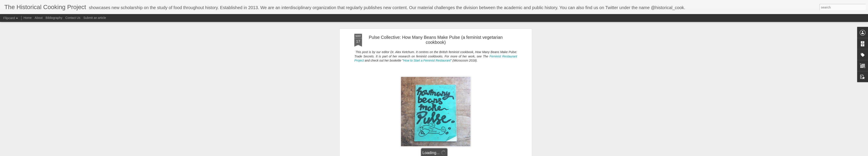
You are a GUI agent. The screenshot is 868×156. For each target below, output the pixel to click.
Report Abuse (482, 154)
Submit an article (95, 18)
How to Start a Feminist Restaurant (427, 30)
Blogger (470, 154)
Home (27, 18)
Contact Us (73, 18)
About (39, 18)
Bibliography (54, 18)
